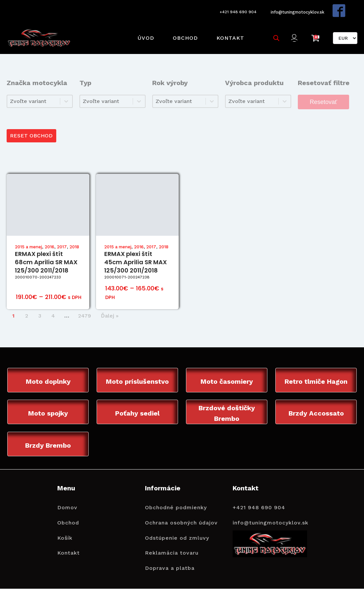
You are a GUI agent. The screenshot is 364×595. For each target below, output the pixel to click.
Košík (65, 526)
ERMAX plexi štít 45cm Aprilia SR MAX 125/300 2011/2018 (136, 249)
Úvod (143, 29)
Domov (67, 496)
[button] (294, 29)
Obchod (183, 29)
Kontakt (228, 29)
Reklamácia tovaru (172, 541)
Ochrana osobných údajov (181, 511)
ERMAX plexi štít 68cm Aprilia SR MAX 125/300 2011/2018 (46, 249)
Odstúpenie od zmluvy (177, 526)
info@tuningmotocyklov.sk (297, 9)
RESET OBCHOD (33, 122)
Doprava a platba (170, 556)
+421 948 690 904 (234, 9)
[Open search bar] (274, 29)
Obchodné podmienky (176, 496)
